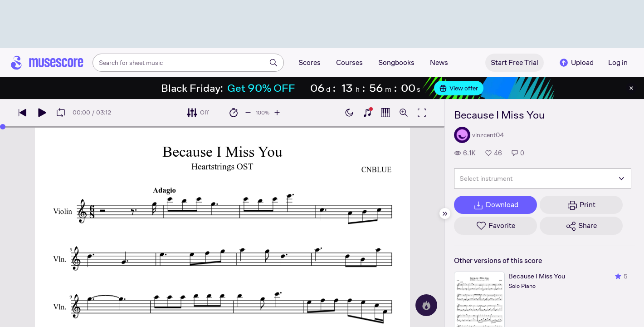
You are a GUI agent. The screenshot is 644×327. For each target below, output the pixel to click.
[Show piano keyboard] (367, 113)
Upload (576, 63)
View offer (459, 88)
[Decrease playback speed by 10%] (248, 113)
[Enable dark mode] (349, 113)
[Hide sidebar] (445, 213)
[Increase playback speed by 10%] (277, 113)
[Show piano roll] (385, 113)
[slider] (3, 127)
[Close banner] (631, 88)
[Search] (273, 63)
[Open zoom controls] (404, 113)
